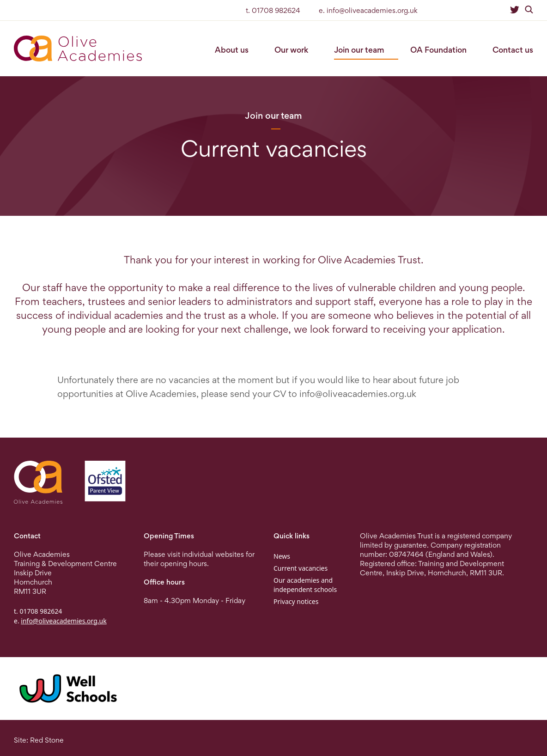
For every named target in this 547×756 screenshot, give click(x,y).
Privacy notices (296, 601)
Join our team (359, 50)
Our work (291, 50)
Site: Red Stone (39, 740)
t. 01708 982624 (273, 10)
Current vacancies (301, 568)
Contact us (513, 50)
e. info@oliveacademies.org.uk (368, 10)
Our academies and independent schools (305, 585)
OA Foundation (438, 50)
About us (232, 50)
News (282, 556)
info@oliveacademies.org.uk (358, 394)
